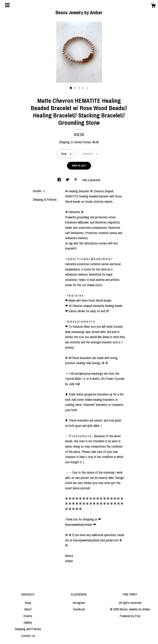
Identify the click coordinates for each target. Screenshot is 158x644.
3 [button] (79, 88)
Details (39, 191)
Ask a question (91, 180)
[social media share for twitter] (68, 180)
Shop (28, 603)
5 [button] (87, 88)
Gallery (28, 622)
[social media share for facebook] (60, 180)
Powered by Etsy (130, 616)
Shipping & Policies (45, 199)
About (28, 609)
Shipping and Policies (28, 629)
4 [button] (83, 88)
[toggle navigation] (7, 5)
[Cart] (153, 6)
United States (82, 142)
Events (28, 616)
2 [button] (75, 88)
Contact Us (28, 636)
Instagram (79, 603)
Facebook (79, 609)
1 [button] (71, 88)
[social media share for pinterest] (76, 180)
